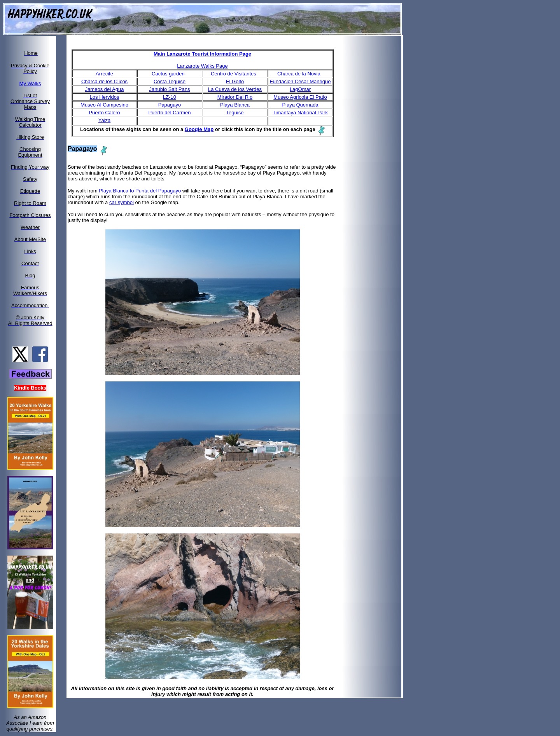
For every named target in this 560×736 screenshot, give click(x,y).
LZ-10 (170, 97)
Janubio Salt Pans (170, 89)
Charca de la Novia (299, 74)
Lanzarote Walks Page (202, 66)
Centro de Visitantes (234, 74)
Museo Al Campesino (104, 105)
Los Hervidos (105, 97)
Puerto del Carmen (169, 113)
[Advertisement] (376, 153)
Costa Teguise (170, 81)
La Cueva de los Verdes (235, 89)
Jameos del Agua (105, 89)
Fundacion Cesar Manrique (300, 81)
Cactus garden (168, 74)
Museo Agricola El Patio (300, 97)
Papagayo (170, 105)
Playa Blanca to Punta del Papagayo (140, 191)
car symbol (122, 202)
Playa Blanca (235, 105)
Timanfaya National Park (300, 113)
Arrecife (104, 74)
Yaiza (105, 120)
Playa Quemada (300, 105)
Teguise (235, 113)
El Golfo (235, 81)
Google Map (199, 129)
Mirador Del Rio (235, 97)
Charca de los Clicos (104, 81)
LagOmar (300, 89)
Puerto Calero (104, 113)
